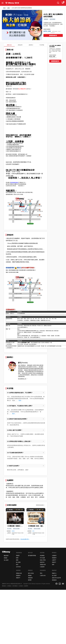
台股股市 (54, 555)
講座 (17, 560)
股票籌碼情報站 (14, 182)
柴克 (33, 531)
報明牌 (30, 580)
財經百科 (42, 562)
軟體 (17, 558)
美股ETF (54, 562)
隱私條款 (4, 586)
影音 (17, 564)
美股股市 (54, 558)
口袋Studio (43, 575)
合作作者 (18, 567)
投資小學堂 (43, 560)
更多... (20, 400)
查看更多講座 (40, 505)
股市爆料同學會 (32, 555)
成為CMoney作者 (56, 578)
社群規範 (21, 586)
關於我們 (6, 556)
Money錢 (42, 558)
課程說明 (20, 45)
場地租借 (54, 580)
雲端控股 (30, 578)
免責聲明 (26, 586)
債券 (53, 564)
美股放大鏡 (43, 564)
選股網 (30, 575)
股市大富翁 (31, 573)
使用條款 (9, 586)
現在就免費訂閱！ (25, 539)
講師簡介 (31, 45)
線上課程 (18, 562)
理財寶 (18, 555)
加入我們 (6, 560)
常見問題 (42, 45)
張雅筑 (13, 531)
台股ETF (54, 560)
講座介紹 (9, 45)
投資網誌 (42, 555)
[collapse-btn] (3, 3)
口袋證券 (42, 567)
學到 (41, 573)
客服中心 (54, 573)
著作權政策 (15, 586)
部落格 (6, 558)
